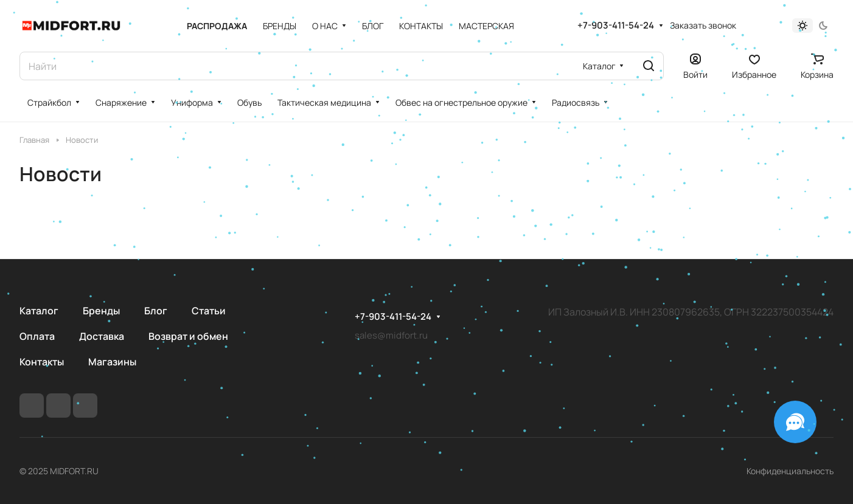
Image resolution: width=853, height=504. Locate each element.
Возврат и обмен (188, 336)
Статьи (209, 311)
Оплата (37, 336)
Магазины (112, 362)
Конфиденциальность (790, 471)
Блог (156, 311)
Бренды (101, 311)
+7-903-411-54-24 (616, 26)
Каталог (39, 311)
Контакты (42, 362)
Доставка (102, 336)
